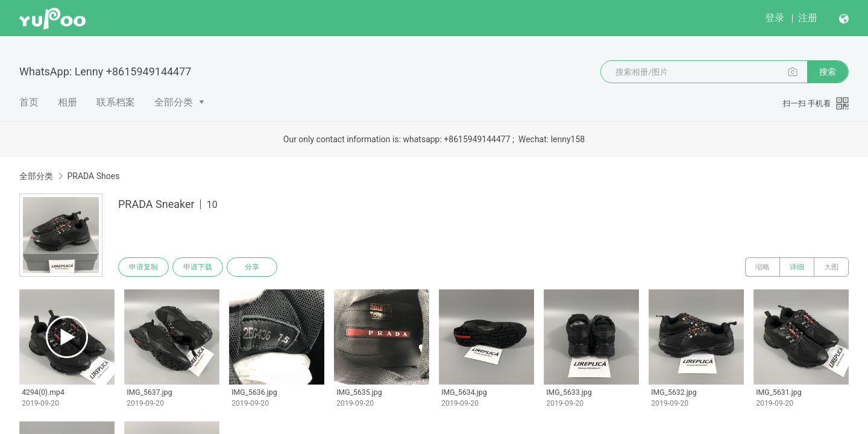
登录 (775, 18)
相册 (68, 102)
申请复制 (143, 267)
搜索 (828, 72)
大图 (831, 267)
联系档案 (116, 102)
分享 (252, 267)
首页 (29, 102)
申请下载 (198, 267)
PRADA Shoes (93, 176)
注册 (808, 18)
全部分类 (174, 102)
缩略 (763, 267)
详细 (797, 267)
